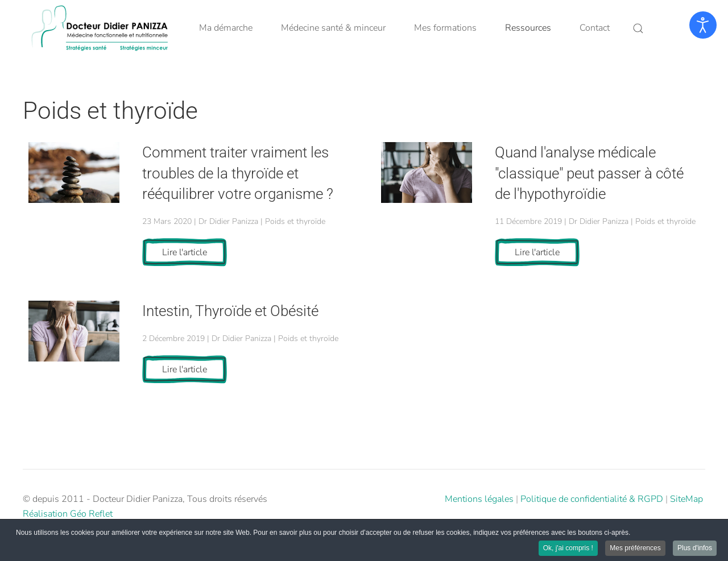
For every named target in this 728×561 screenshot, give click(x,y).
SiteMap (686, 499)
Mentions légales (479, 499)
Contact (595, 28)
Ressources (528, 28)
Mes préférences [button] (635, 548)
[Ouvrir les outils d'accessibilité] (703, 25)
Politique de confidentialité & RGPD (592, 499)
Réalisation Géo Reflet (68, 514)
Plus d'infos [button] (695, 548)
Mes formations (445, 28)
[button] (638, 28)
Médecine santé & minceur (333, 28)
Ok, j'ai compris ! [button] (568, 548)
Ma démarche (226, 28)
